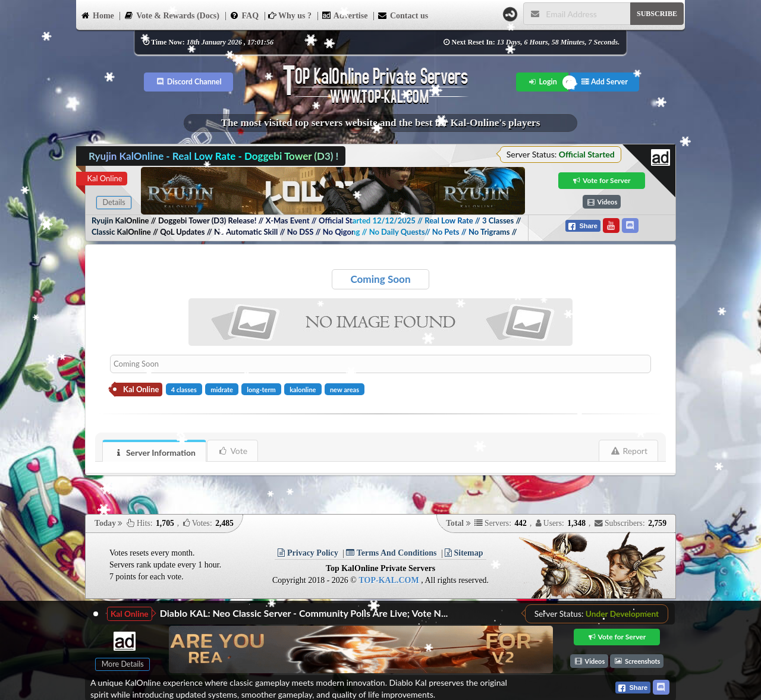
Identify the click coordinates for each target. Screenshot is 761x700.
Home (97, 15)
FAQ (244, 15)
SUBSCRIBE (657, 14)
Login (543, 82)
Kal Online (104, 178)
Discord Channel (189, 82)
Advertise (345, 15)
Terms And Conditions (391, 553)
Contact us (403, 15)
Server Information (155, 453)
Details (114, 202)
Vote (233, 451)
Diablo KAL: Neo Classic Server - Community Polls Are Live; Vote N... (304, 613)
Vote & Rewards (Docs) (172, 15)
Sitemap (464, 553)
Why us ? (290, 16)
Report (629, 451)
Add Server (605, 82)
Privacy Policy (308, 553)
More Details (123, 664)
